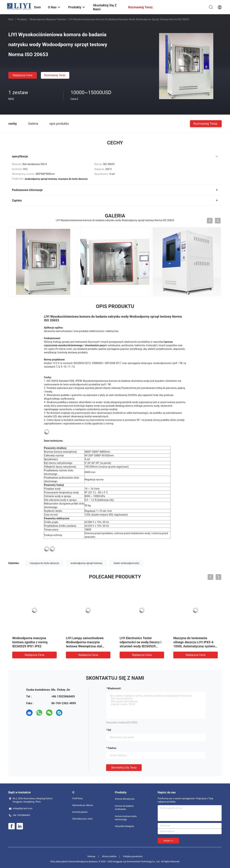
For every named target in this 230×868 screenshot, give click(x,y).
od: (109, 730)
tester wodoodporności (126, 563)
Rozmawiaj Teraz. (55, 75)
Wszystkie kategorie (125, 826)
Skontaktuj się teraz (124, 768)
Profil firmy (77, 799)
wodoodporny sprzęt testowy (86, 563)
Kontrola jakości (80, 812)
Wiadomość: (114, 688)
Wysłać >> (168, 841)
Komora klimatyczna (125, 799)
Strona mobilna (109, 856)
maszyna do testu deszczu (45, 563)
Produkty (22, 19)
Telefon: (112, 748)
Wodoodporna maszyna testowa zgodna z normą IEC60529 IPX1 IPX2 (30, 642)
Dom (11, 19)
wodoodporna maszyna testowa (48, 19)
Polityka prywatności (133, 856)
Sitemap (91, 856)
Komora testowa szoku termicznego (126, 818)
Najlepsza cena (23, 75)
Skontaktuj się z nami (82, 819)
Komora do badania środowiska (124, 808)
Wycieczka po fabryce (83, 805)
